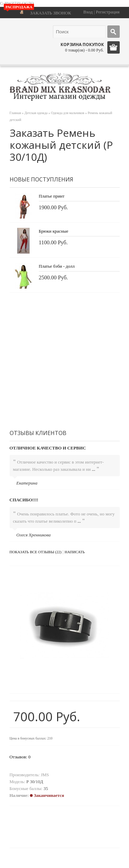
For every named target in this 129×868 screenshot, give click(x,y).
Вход (88, 12)
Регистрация (108, 12)
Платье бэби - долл (57, 266)
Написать (75, 552)
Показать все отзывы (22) (36, 552)
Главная (15, 113)
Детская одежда (36, 113)
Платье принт (52, 196)
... (94, 469)
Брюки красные (54, 231)
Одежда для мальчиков (68, 113)
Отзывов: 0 (20, 757)
